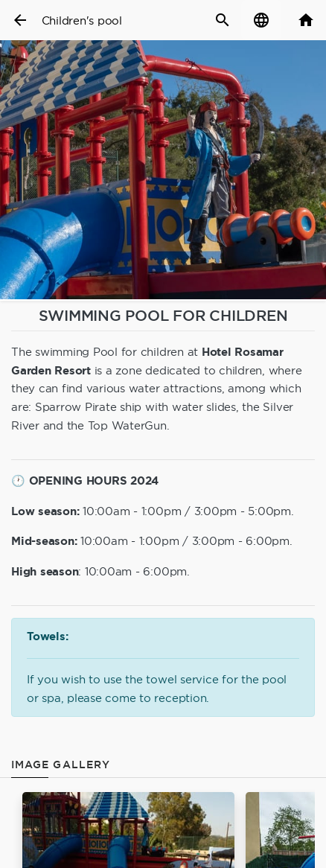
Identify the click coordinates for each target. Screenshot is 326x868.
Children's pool (82, 20)
